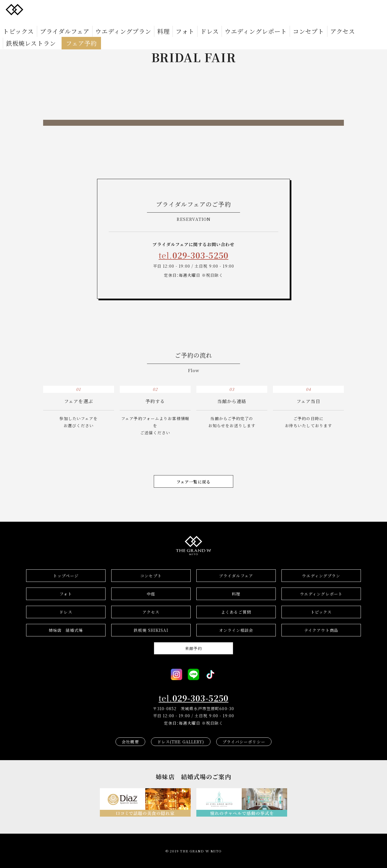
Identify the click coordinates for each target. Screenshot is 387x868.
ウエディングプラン (118, 9)
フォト (164, 9)
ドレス (183, 9)
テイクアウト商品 (321, 630)
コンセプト (255, 9)
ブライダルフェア (76, 9)
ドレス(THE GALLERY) (181, 742)
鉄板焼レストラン (311, 9)
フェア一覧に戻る (194, 482)
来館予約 (194, 648)
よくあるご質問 (236, 612)
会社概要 (130, 742)
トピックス (42, 9)
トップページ (66, 576)
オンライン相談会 (236, 630)
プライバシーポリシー (244, 742)
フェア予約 (349, 9)
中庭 (151, 594)
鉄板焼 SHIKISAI (151, 630)
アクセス (279, 9)
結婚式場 (66, 630)
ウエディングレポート (216, 9)
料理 (148, 9)
